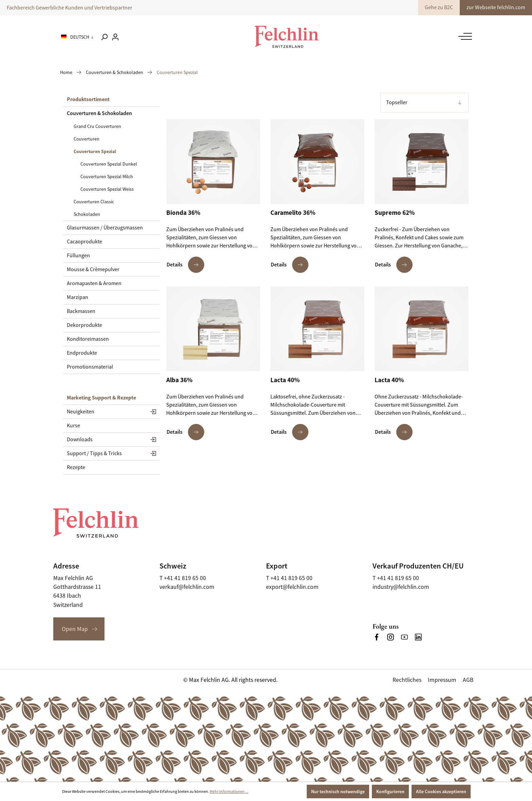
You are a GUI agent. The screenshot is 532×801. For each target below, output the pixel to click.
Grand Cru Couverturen (97, 126)
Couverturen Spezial (95, 151)
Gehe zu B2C (439, 7)
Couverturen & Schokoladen (99, 113)
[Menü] (463, 36)
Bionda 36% (183, 213)
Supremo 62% (395, 213)
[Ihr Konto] (115, 37)
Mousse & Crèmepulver (93, 269)
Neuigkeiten (81, 412)
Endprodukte (82, 353)
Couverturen (87, 139)
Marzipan (78, 297)
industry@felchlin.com (401, 587)
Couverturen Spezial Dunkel (109, 164)
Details (185, 265)
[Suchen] (104, 37)
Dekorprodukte (84, 325)
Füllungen (78, 256)
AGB (468, 680)
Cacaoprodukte (84, 242)
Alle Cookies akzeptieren (441, 791)
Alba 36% (179, 380)
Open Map (75, 629)
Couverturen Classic (94, 202)
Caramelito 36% (293, 213)
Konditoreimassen (88, 339)
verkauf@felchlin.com (187, 587)
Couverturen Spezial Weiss (107, 189)
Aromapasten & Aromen (94, 283)
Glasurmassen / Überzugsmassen (105, 228)
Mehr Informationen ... (229, 791)
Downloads (80, 440)
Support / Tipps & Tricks (94, 453)
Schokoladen (87, 214)
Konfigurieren (390, 791)
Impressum (442, 680)
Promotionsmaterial (90, 367)
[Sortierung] (424, 103)
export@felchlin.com (292, 587)
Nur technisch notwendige (338, 791)
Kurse (73, 426)
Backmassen (81, 311)
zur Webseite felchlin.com (496, 7)
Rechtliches (407, 680)
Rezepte (76, 467)
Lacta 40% (285, 380)
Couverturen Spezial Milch (107, 176)
